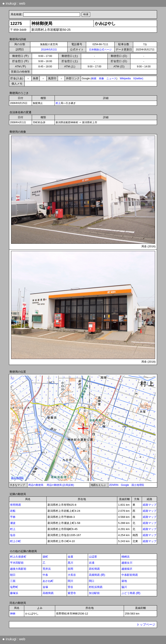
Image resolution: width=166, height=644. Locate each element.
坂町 (45, 557)
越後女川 (127, 563)
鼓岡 (70, 569)
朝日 (13, 575)
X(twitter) (138, 78)
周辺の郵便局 (36, 485)
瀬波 (13, 523)
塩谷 (13, 535)
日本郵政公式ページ (100, 50)
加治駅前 (94, 593)
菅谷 (70, 587)
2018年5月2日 (49, 50)
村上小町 (15, 541)
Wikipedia (125, 78)
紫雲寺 (72, 593)
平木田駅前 (17, 563)
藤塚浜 (14, 593)
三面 (13, 581)
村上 (58, 103)
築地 (124, 581)
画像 (101, 78)
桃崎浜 (126, 557)
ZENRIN (114, 485)
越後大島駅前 (18, 569)
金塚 (45, 587)
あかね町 (48, 581)
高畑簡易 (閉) (97, 575)
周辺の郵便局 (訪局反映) (60, 485)
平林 (13, 517)
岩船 (13, 511)
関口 (92, 581)
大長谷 (72, 575)
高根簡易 (48, 593)
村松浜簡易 (96, 587)
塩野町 (14, 587)
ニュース (111, 78)
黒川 (70, 563)
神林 (13, 614)
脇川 (124, 587)
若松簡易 (94, 569)
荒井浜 (47, 569)
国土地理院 (138, 485)
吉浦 (92, 563)
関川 (70, 581)
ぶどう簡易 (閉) (131, 593)
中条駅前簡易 (130, 575)
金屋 (70, 557)
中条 (45, 575)
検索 (94, 78)
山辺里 (93, 557)
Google (125, 485)
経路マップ (150, 505)
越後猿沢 (127, 569)
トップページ (146, 625)
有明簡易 (15, 505)
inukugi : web (14, 3)
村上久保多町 (18, 557)
